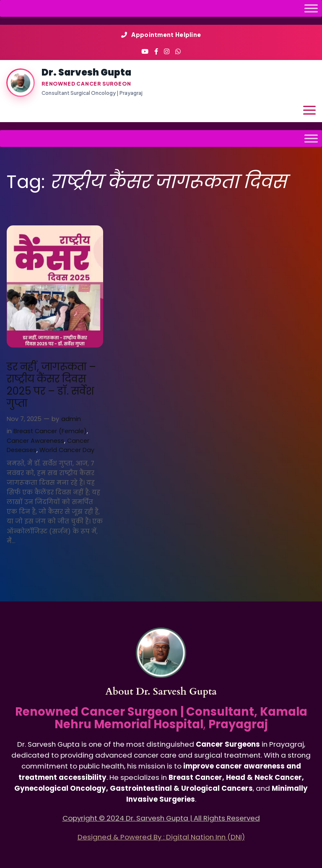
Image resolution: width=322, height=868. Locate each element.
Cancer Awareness (35, 441)
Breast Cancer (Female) (50, 431)
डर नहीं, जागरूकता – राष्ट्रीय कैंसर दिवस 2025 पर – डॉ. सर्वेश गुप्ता (51, 385)
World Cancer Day (67, 450)
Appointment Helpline (161, 34)
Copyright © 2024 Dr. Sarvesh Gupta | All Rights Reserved (161, 818)
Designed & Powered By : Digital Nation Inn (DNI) (161, 837)
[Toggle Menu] (311, 8)
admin (71, 419)
